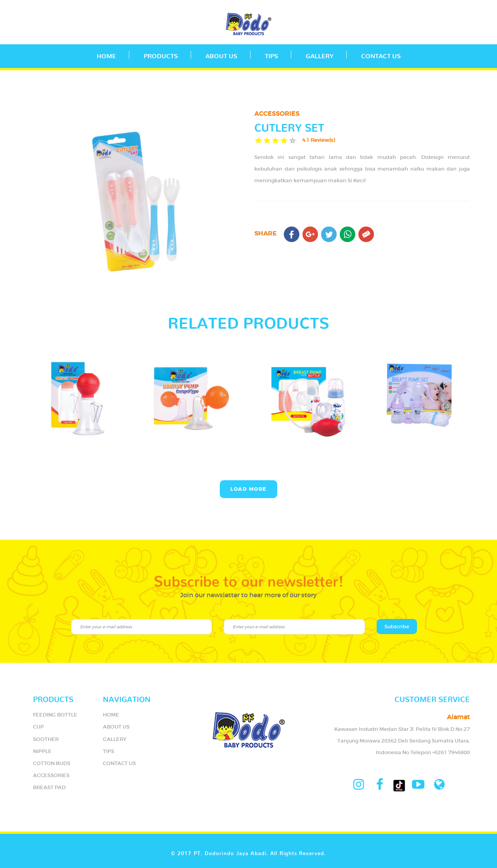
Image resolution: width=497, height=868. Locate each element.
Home (106, 54)
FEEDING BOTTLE (55, 715)
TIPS (271, 54)
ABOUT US (221, 54)
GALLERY (320, 54)
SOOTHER (46, 739)
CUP (38, 727)
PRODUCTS (161, 54)
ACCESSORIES (51, 775)
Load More (248, 489)
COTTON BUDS (52, 763)
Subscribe (397, 627)
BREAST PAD (49, 787)
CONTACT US (381, 54)
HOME (111, 715)
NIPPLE (42, 751)
